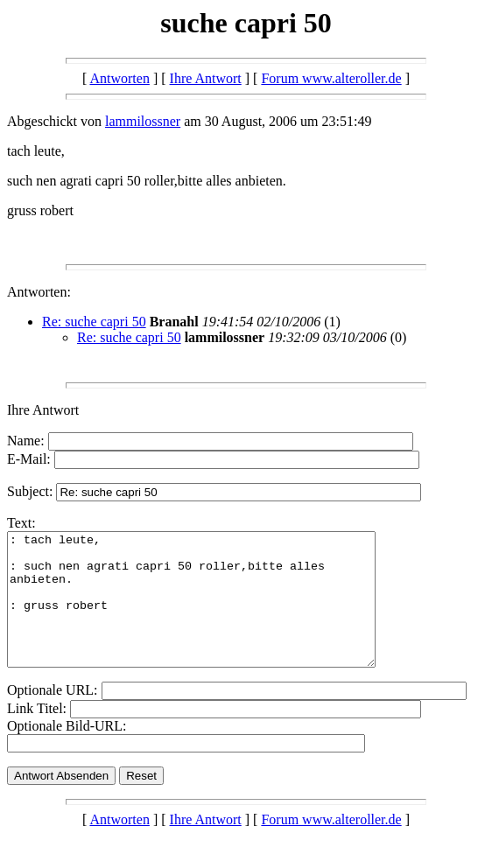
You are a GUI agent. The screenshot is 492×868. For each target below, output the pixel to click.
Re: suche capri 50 (94, 322)
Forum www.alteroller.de (331, 78)
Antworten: (39, 292)
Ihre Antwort (206, 78)
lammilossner (143, 121)
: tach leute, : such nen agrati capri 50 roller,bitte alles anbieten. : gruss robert (213, 612)
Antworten (119, 78)
